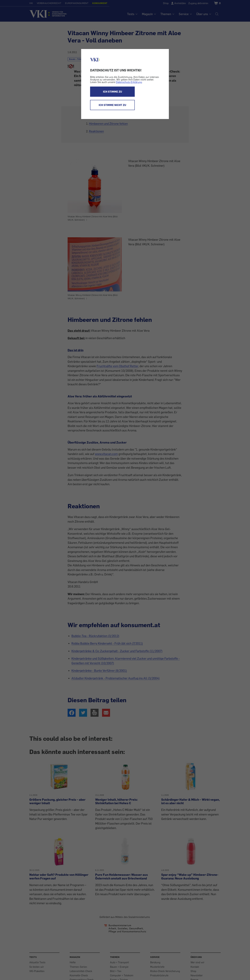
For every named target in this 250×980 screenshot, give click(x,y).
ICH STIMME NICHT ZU (112, 105)
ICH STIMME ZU (112, 92)
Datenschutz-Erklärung (129, 82)
